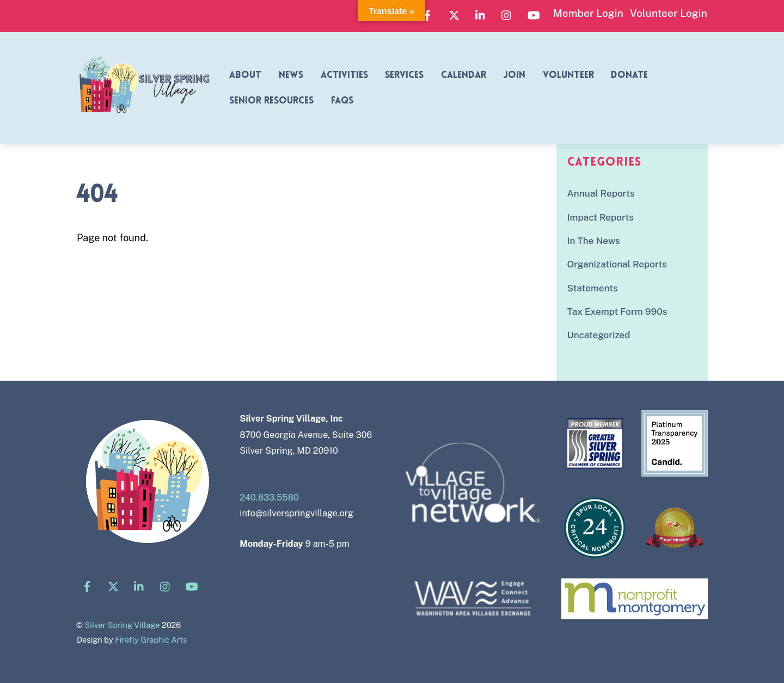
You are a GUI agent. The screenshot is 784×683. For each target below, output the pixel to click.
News (291, 75)
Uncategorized (599, 335)
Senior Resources (271, 101)
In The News (594, 241)
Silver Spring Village (122, 625)
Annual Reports (601, 193)
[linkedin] (481, 14)
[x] (454, 14)
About (245, 75)
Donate (629, 75)
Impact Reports (601, 217)
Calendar (464, 75)
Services (404, 75)
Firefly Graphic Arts (151, 640)
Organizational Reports (617, 264)
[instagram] (507, 14)
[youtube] (534, 14)
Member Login (588, 13)
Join (514, 75)
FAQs (342, 101)
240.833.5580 (269, 498)
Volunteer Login (669, 13)
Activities (344, 75)
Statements (593, 288)
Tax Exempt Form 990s (617, 312)
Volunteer (568, 75)
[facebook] (427, 14)
